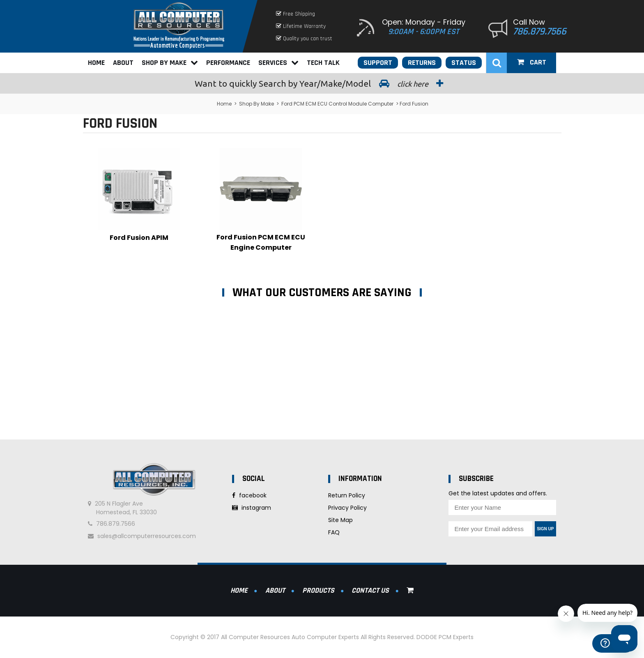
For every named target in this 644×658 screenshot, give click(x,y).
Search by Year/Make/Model (322, 83)
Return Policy (347, 495)
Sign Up (545, 529)
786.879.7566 (540, 32)
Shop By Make (170, 63)
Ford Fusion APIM (139, 238)
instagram (252, 508)
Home (96, 63)
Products (318, 590)
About (123, 63)
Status (464, 63)
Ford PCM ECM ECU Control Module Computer (337, 104)
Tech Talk (323, 63)
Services (278, 63)
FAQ (334, 532)
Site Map (340, 520)
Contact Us (370, 590)
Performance (228, 63)
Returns (422, 63)
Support (378, 63)
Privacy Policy (347, 508)
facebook (249, 495)
